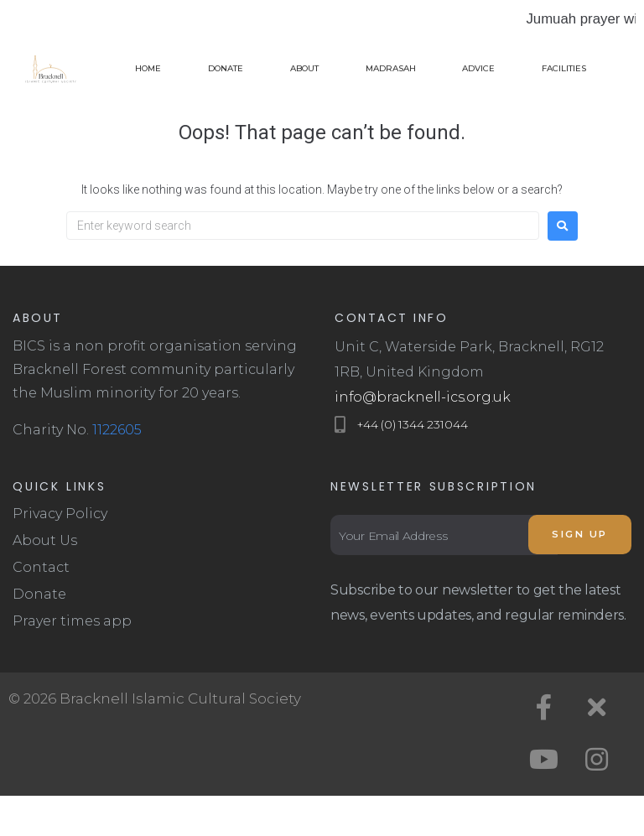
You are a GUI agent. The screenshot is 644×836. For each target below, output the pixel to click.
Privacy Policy (60, 514)
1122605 (117, 430)
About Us (45, 540)
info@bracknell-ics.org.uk (423, 397)
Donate (39, 594)
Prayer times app (72, 621)
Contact (41, 567)
